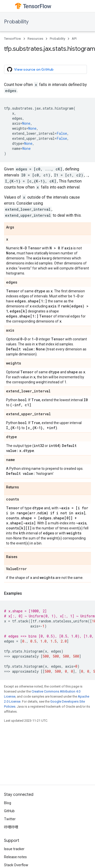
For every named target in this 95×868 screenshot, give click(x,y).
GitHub (9, 811)
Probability (16, 22)
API (74, 39)
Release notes (15, 857)
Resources (35, 39)
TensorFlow (13, 39)
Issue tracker (14, 849)
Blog (8, 803)
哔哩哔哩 (11, 827)
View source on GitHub (30, 69)
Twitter (10, 819)
